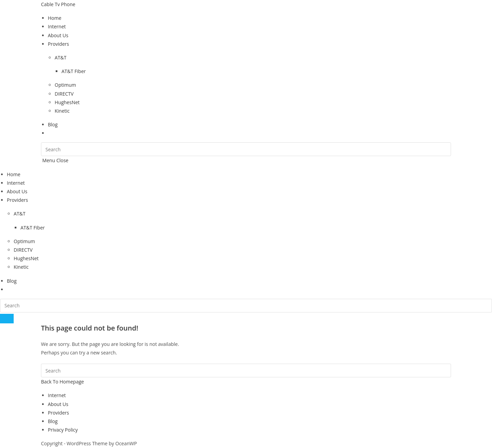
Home (14, 174)
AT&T (19, 214)
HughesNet (26, 258)
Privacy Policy (63, 430)
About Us (17, 191)
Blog (12, 281)
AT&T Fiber (33, 228)
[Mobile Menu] (55, 160)
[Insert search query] (246, 149)
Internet (16, 183)
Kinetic (21, 267)
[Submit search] (7, 319)
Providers (17, 200)
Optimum (24, 241)
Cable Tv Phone (58, 4)
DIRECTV (23, 250)
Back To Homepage (63, 382)
